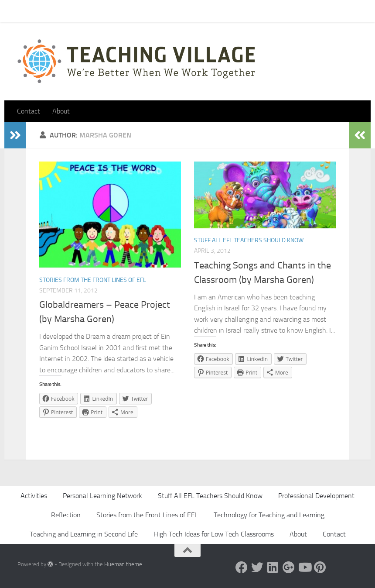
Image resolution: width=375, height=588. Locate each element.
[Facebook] (242, 567)
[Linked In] (273, 567)
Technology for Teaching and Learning (269, 515)
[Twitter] (257, 567)
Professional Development (316, 496)
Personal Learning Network (102, 496)
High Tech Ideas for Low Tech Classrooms (214, 534)
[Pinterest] (320, 567)
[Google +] (289, 567)
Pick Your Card (96, 11)
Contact (52, 11)
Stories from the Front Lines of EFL (93, 280)
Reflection (66, 515)
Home (19, 11)
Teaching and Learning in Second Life (84, 534)
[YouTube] (304, 567)
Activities (34, 496)
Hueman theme (123, 564)
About (138, 11)
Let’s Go (170, 11)
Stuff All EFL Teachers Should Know (249, 240)
